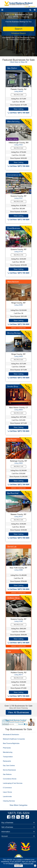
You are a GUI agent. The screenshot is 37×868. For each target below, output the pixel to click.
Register (33, 6)
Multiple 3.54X (19, 148)
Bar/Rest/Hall (13, 493)
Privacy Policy (14, 863)
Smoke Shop (13, 386)
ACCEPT (19, 866)
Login (26, 6)
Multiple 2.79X (19, 255)
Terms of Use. (28, 863)
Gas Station (12, 68)
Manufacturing (13, 121)
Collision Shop (14, 598)
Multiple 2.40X (19, 520)
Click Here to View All (19, 62)
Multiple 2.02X (19, 413)
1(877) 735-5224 (18, 813)
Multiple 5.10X (19, 678)
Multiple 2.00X (19, 202)
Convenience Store (15, 175)
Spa (9, 651)
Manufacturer (13, 282)
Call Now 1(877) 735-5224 (18, 113)
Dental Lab (12, 547)
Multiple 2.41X (19, 625)
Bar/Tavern (12, 440)
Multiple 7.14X (19, 466)
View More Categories (18, 805)
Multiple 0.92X (19, 360)
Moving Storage (14, 333)
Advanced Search (19, 33)
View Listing (18, 109)
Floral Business (14, 228)
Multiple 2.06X (19, 95)
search (19, 29)
